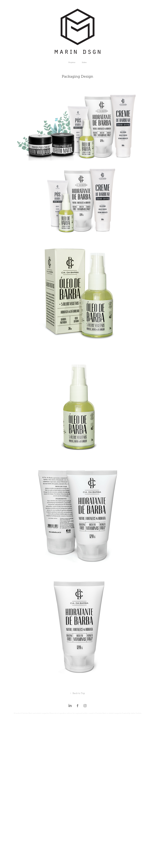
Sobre (84, 62)
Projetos (72, 62)
